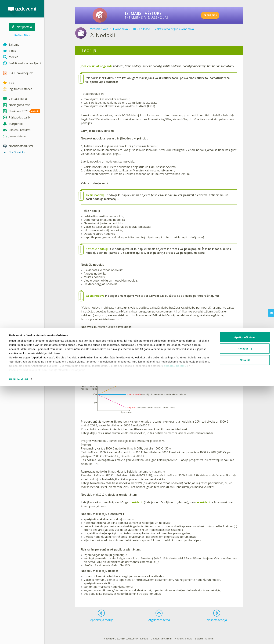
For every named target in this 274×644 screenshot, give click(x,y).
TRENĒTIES (215, 15)
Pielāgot (245, 607)
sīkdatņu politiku (175, 624)
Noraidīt (245, 618)
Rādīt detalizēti (18, 637)
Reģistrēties (22, 35)
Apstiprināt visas (245, 595)
